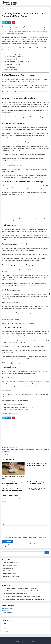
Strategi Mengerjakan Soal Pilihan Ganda (13, 55)
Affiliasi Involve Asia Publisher (11, 565)
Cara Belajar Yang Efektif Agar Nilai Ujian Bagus (15, 594)
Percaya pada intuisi (9, 71)
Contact (21, 642)
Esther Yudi (5, 19)
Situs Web (4, 531)
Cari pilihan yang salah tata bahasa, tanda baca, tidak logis (17, 61)
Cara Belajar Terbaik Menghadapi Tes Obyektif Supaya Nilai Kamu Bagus (21, 596)
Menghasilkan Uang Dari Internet (11, 563)
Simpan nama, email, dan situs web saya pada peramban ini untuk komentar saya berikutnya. (25, 537)
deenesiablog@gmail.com (9, 608)
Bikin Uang (35, 639)
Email (3, 524)
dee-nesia (19, 639)
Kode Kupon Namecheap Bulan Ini (12, 576)
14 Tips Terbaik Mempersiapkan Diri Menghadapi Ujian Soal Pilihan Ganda (22, 591)
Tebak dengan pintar (9, 63)
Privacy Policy (32, 642)
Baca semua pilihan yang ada (11, 60)
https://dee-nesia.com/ (14, 447)
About (17, 642)
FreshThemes (29, 639)
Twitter (5, 629)
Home (3, 9)
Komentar (4, 502)
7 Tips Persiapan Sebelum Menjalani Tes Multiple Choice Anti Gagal (20, 588)
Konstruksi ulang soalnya (10, 68)
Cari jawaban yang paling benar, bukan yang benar (15, 66)
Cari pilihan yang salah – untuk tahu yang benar (15, 56)
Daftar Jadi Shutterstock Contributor (12, 571)
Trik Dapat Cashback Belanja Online (12, 579)
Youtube (5, 623)
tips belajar (8, 9)
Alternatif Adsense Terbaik (10, 574)
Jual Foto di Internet (8, 568)
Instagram (6, 626)
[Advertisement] (25, 208)
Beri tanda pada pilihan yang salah (12, 58)
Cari (47, 553)
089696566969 (6, 611)
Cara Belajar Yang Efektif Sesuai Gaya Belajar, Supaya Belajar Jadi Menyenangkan (12, 483)
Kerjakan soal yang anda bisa (11, 69)
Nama (3, 518)
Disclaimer (26, 642)
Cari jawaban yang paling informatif (12, 65)
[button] (45, 3)
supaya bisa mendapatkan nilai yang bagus (12, 33)
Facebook (6, 631)
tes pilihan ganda (7, 414)
